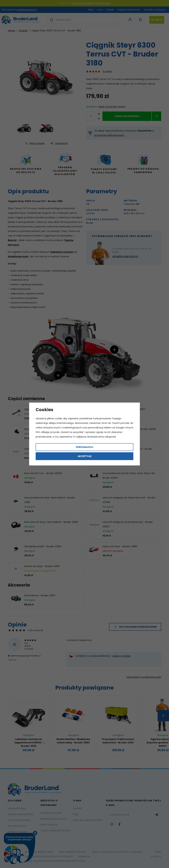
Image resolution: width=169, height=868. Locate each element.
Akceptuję (85, 456)
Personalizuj (85, 447)
